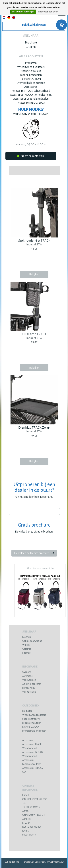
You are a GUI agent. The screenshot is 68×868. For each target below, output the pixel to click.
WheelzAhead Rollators (31, 67)
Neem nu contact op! (31, 157)
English (14, 18)
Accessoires (31, 87)
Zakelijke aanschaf (32, 684)
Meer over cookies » (48, 12)
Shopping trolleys (31, 71)
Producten (31, 63)
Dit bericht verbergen (23, 12)
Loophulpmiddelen (31, 75)
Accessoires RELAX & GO (31, 103)
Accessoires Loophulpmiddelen (31, 99)
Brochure (31, 43)
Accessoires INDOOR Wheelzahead (31, 95)
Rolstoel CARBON (31, 79)
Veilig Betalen (29, 692)
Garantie (27, 649)
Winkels (31, 47)
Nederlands (4, 18)
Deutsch (9, 18)
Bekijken (34, 274)
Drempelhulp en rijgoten (31, 83)
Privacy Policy (29, 688)
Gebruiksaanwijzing (32, 641)
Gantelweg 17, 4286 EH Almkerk (34, 815)
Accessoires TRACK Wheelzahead (31, 91)
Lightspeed (40, 862)
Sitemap (26, 653)
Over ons (27, 672)
